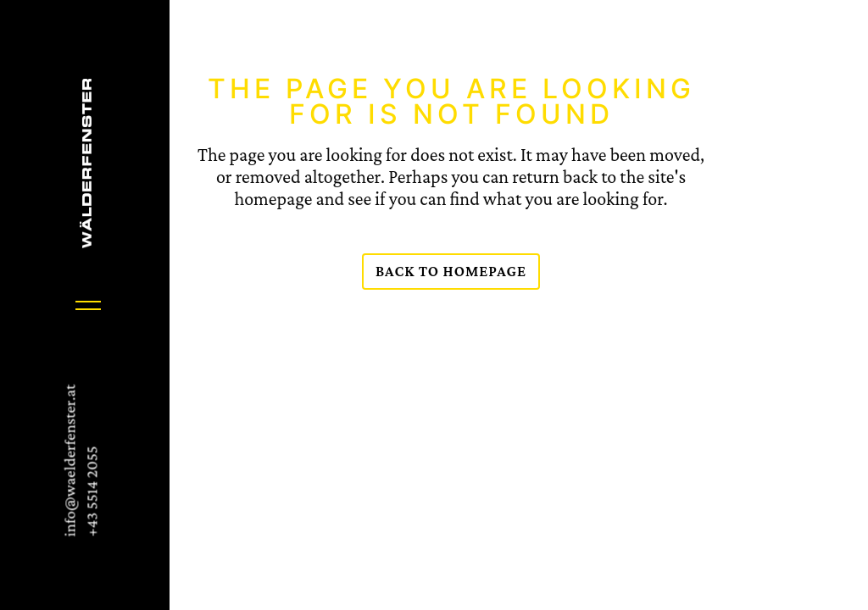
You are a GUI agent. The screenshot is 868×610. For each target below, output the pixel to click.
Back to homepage (451, 271)
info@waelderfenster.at (69, 461)
